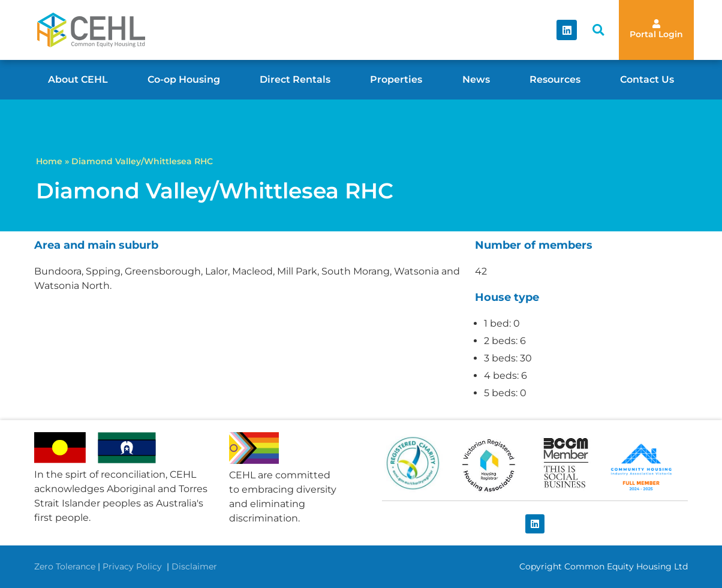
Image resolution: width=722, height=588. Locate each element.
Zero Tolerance (65, 566)
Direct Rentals (295, 79)
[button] (598, 30)
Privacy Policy (133, 566)
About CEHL (78, 79)
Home (49, 161)
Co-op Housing (184, 79)
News (476, 79)
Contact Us (647, 79)
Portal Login (656, 34)
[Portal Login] (656, 24)
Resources (555, 79)
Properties (396, 79)
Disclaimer (194, 566)
